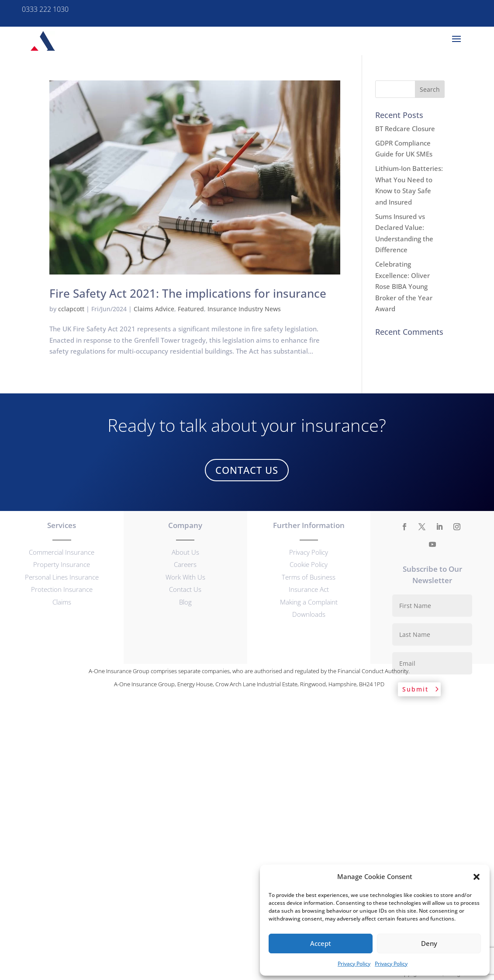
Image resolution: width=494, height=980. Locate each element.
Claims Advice (154, 309)
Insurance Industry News (244, 309)
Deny (429, 943)
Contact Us (247, 470)
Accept (321, 943)
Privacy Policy (354, 964)
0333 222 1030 (45, 9)
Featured (191, 309)
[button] (477, 877)
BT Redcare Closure (405, 129)
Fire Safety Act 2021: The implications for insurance (188, 293)
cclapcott (71, 309)
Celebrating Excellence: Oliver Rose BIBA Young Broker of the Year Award (404, 286)
